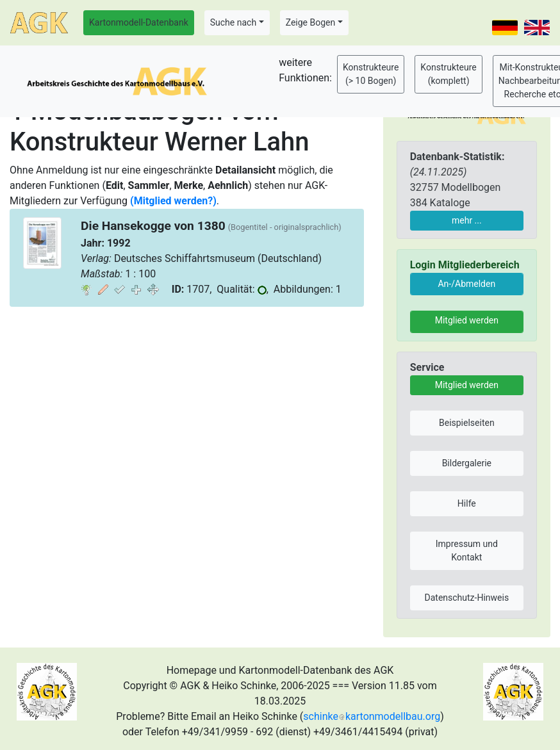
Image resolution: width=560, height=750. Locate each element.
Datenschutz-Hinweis (467, 598)
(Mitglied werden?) (173, 201)
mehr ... (467, 220)
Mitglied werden (467, 320)
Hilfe (467, 503)
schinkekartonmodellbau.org (372, 716)
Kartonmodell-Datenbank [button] (139, 22)
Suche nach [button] (233, 22)
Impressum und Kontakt (467, 550)
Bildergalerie (467, 463)
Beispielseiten (467, 423)
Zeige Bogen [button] (311, 22)
